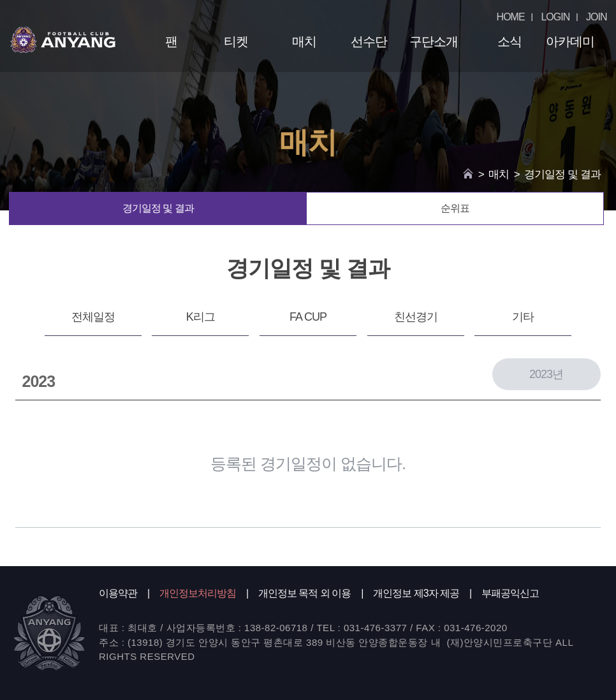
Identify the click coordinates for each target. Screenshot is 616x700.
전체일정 (93, 317)
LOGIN (555, 17)
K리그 (201, 317)
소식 (510, 41)
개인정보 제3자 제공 (416, 593)
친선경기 (416, 317)
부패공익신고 (510, 593)
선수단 (369, 41)
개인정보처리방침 (198, 593)
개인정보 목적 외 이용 (304, 593)
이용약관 (118, 593)
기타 (523, 317)
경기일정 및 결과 (158, 208)
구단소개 (434, 41)
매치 (304, 41)
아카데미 (570, 41)
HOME (511, 17)
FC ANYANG (63, 40)
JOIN (596, 17)
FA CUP (308, 317)
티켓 (236, 41)
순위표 (455, 208)
